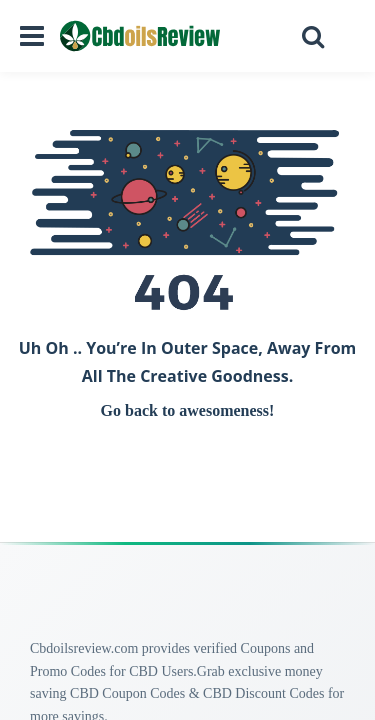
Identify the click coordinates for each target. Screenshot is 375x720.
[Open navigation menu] (32, 36)
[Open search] (313, 36)
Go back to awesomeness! (188, 410)
